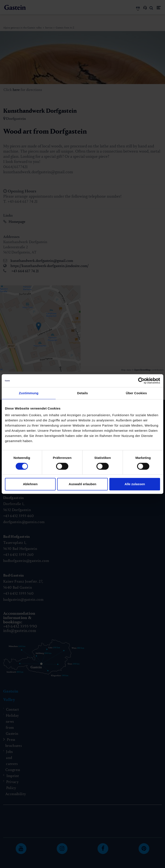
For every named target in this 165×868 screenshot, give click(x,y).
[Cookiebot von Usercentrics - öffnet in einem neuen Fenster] (141, 381)
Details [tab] (82, 393)
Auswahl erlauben (82, 484)
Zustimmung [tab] (29, 393)
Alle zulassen (135, 484)
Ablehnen (30, 484)
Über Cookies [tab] (136, 393)
